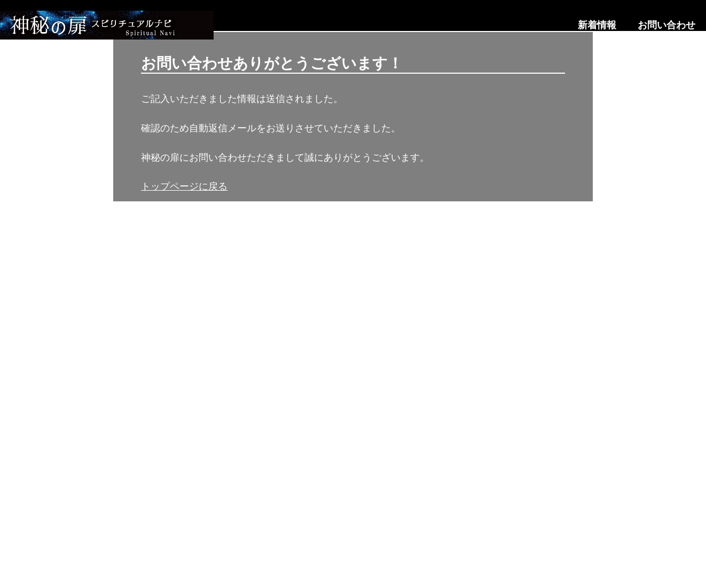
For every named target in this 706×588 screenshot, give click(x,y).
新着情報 (597, 25)
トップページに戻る (184, 186)
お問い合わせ (666, 25)
